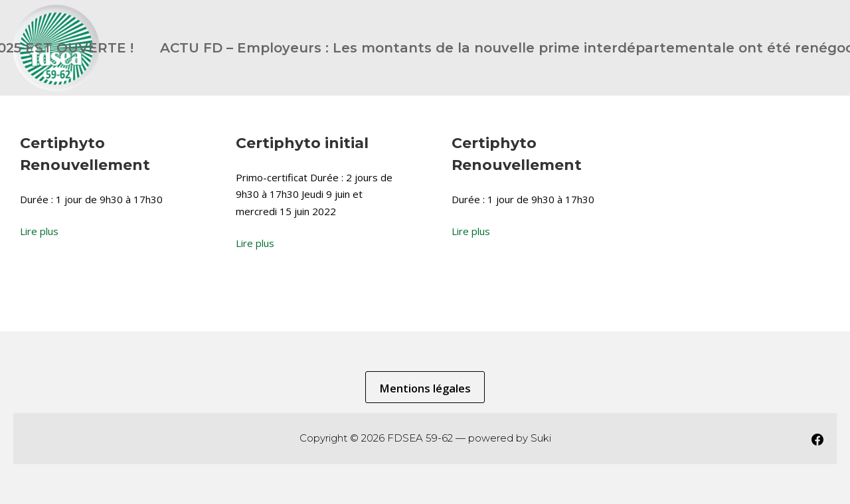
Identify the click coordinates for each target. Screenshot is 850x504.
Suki (541, 438)
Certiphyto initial (302, 143)
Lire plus (39, 231)
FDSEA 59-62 (420, 438)
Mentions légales (425, 388)
